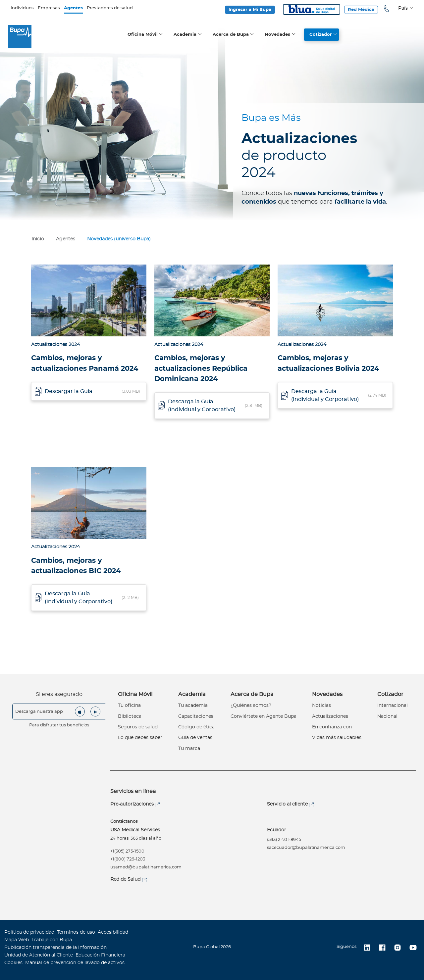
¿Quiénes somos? (251, 706)
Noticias (321, 706)
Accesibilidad (113, 932)
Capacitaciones (196, 716)
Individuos (22, 8)
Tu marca (189, 749)
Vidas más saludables (337, 738)
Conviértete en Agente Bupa (264, 716)
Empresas (49, 8)
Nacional (387, 716)
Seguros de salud (138, 727)
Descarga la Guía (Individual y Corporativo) (202, 406)
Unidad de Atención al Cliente (39, 955)
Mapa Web (17, 940)
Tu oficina (129, 706)
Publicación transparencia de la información (55, 948)
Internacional (393, 706)
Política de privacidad (29, 932)
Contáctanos (124, 822)
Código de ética (196, 727)
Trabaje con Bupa (52, 940)
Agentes (73, 8)
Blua (312, 9)
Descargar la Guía (69, 391)
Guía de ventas (195, 738)
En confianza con (332, 727)
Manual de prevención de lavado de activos (75, 963)
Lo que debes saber (140, 738)
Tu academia (193, 706)
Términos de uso (76, 932)
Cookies (13, 963)
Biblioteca (130, 716)
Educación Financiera (100, 955)
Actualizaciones (330, 716)
